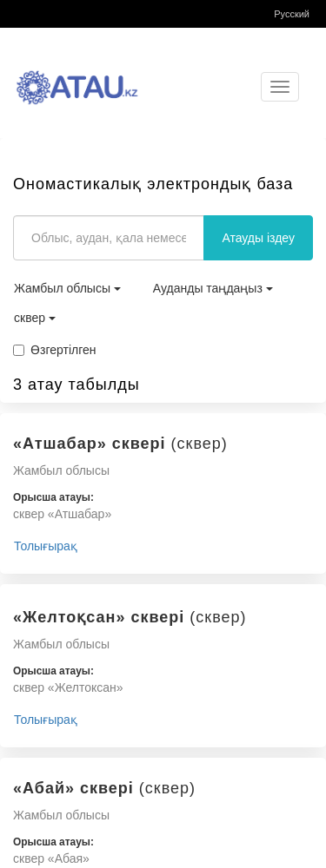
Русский (292, 14)
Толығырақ (46, 546)
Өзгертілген (55, 350)
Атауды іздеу (258, 238)
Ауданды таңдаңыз (213, 288)
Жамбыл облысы (67, 288)
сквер (35, 318)
